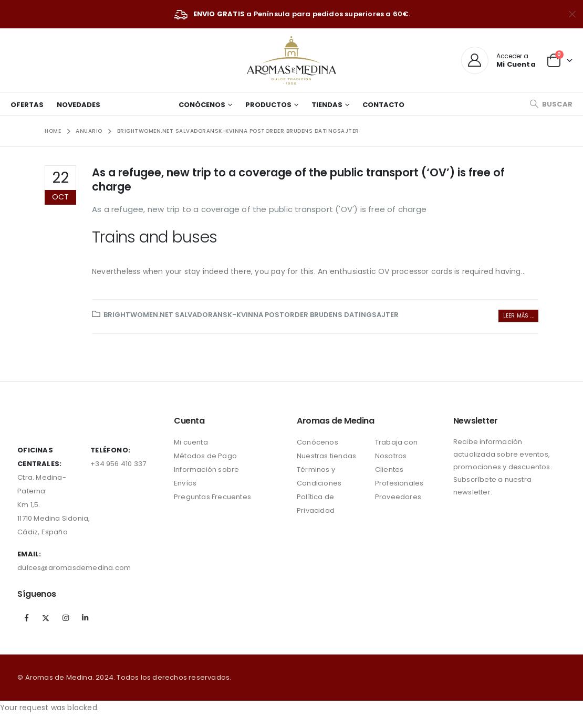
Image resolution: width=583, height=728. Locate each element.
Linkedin (85, 618)
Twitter (46, 618)
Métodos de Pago (205, 456)
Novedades (79, 105)
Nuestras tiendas (326, 456)
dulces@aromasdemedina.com (74, 568)
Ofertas (27, 105)
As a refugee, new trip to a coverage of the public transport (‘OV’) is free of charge (298, 180)
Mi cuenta (191, 442)
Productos (268, 105)
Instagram (66, 618)
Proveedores (398, 497)
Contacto (383, 105)
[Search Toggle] (551, 104)
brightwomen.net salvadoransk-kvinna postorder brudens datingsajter (251, 315)
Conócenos (202, 105)
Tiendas (327, 105)
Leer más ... (518, 316)
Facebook (26, 618)
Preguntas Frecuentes (212, 497)
